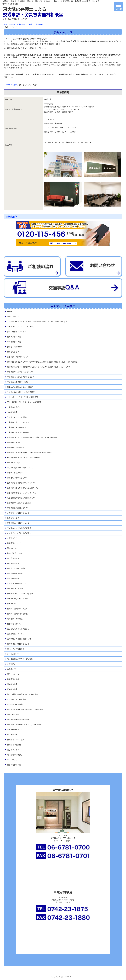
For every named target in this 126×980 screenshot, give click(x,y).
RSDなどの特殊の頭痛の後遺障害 (20, 387)
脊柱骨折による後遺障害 (17, 699)
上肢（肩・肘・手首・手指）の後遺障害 (23, 397)
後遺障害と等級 (13, 679)
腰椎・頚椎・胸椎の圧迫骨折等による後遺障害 (25, 709)
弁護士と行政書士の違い (17, 568)
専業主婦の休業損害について (18, 523)
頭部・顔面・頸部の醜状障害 (18, 720)
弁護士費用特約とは (15, 578)
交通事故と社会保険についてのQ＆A (21, 483)
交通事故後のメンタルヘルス (18, 432)
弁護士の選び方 (13, 654)
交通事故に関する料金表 (17, 427)
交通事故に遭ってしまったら (18, 422)
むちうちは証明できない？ (17, 478)
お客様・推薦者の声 (15, 347)
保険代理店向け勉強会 (16, 448)
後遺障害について (14, 543)
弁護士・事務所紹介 (15, 473)
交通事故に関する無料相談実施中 (20, 528)
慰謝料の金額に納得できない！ (19, 599)
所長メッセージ (13, 674)
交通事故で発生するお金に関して (20, 372)
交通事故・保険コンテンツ (17, 357)
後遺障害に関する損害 (16, 740)
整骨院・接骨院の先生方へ (17, 609)
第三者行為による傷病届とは (18, 629)
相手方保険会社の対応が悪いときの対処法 (23, 458)
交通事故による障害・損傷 (17, 382)
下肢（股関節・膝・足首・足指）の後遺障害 (24, 402)
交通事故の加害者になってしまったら (22, 493)
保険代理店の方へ (14, 442)
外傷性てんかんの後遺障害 (17, 417)
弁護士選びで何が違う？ (17, 584)
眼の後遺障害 (12, 684)
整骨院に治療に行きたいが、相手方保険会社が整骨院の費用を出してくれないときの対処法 (42, 362)
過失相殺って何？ (14, 563)
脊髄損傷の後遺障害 (15, 704)
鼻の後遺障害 (12, 735)
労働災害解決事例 (14, 765)
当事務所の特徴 (11, 85)
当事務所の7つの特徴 (15, 589)
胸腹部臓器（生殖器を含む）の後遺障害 (23, 694)
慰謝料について (13, 548)
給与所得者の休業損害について (19, 639)
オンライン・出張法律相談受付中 (20, 533)
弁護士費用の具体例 (15, 573)
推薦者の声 (11, 604)
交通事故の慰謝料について (17, 508)
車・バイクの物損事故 (16, 649)
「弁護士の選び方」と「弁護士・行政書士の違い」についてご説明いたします (37, 322)
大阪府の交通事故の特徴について (20, 468)
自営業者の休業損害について (18, 644)
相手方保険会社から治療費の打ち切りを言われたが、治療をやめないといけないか (39, 367)
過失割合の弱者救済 (15, 755)
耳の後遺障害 (12, 689)
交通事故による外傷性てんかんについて (23, 488)
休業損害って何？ (14, 518)
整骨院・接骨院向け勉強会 (17, 614)
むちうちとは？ (13, 352)
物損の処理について (15, 553)
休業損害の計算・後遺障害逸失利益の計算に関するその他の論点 (32, 437)
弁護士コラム (12, 538)
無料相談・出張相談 (15, 619)
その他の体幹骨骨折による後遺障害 (21, 392)
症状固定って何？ (14, 558)
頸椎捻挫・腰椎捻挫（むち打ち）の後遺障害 (24, 725)
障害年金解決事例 (14, 342)
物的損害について (14, 624)
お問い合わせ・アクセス (17, 332)
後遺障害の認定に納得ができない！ (21, 594)
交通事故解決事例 (14, 337)
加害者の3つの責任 (14, 463)
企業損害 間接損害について (18, 513)
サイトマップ (12, 760)
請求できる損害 (13, 750)
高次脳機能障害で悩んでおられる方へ (22, 498)
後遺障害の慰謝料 (14, 745)
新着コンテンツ (13, 317)
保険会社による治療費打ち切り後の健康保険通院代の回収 (29, 453)
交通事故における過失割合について (21, 377)
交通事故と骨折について (17, 407)
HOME (10, 312)
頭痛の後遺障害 (13, 714)
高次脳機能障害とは (15, 730)
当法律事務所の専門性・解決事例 (20, 659)
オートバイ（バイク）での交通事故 (21, 327)
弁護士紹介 (11, 217)
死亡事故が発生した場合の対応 (19, 503)
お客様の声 (11, 669)
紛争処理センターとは (16, 634)
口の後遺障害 (12, 412)
